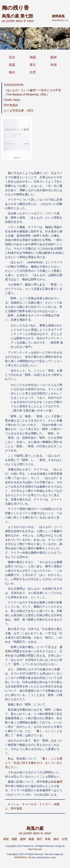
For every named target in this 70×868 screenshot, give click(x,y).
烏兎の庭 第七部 (18, 18)
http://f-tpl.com (35, 849)
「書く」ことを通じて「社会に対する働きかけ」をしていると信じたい (34, 763)
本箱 (54, 65)
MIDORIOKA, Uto (23, 857)
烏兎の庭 (35, 831)
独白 (12, 72)
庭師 (54, 57)
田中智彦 (16, 808)
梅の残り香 (15, 8)
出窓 (33, 72)
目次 (12, 57)
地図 (33, 57)
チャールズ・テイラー (37, 804)
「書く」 (39, 731)
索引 (33, 65)
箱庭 (12, 65)
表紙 (6, 839)
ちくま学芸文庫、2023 (18, 111)
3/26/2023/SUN (14, 85)
